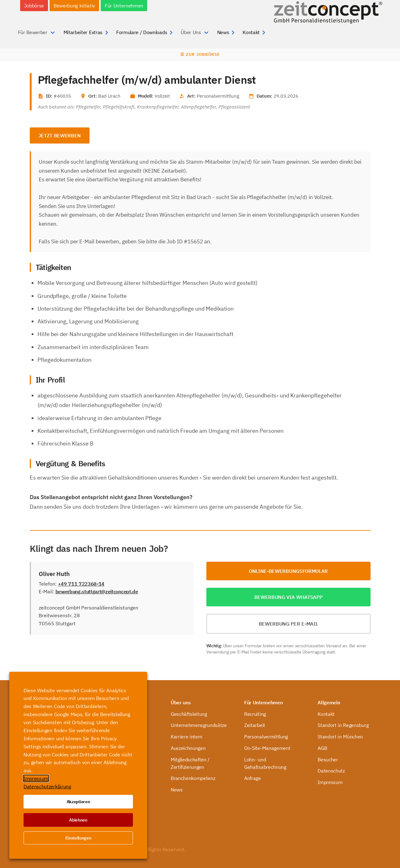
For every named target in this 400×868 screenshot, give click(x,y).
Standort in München (340, 737)
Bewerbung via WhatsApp (288, 597)
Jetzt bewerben (60, 135)
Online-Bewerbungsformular (288, 571)
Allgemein (329, 702)
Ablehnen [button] (78, 820)
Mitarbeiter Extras (83, 32)
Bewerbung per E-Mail (288, 624)
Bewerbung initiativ (74, 6)
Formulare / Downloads (142, 32)
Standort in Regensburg (343, 725)
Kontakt (251, 32)
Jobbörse (34, 6)
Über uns (181, 702)
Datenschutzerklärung (47, 786)
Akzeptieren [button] (78, 802)
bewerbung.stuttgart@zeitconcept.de (97, 591)
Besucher (328, 759)
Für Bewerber (33, 32)
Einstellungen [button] (78, 838)
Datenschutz (331, 771)
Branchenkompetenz (193, 778)
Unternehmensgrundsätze (199, 725)
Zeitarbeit (255, 725)
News (223, 32)
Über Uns (191, 32)
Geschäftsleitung (189, 714)
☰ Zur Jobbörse (200, 54)
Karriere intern (187, 737)
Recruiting (255, 714)
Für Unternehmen (124, 6)
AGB (322, 748)
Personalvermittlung (266, 737)
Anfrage (253, 778)
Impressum (330, 782)
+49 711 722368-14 (81, 584)
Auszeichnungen (188, 748)
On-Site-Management (267, 748)
